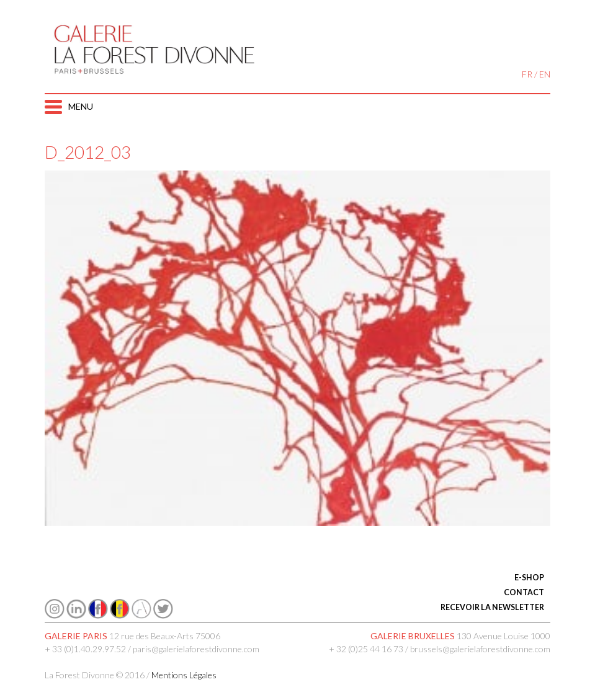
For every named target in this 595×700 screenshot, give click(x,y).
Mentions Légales (184, 675)
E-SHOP (529, 578)
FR (527, 74)
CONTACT (524, 592)
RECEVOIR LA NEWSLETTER (492, 607)
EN (545, 74)
